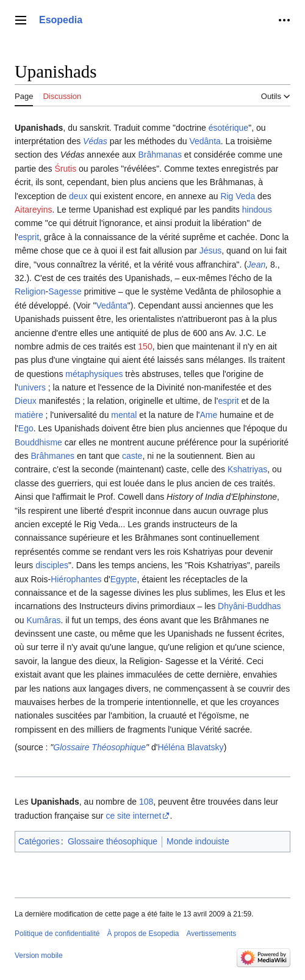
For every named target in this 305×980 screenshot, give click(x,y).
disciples (52, 565)
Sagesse (65, 291)
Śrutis (65, 169)
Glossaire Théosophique (99, 747)
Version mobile (39, 956)
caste (132, 456)
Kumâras (43, 620)
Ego (26, 428)
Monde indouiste (198, 841)
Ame (208, 415)
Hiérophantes (76, 579)
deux (78, 196)
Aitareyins (33, 210)
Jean (256, 265)
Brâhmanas (160, 155)
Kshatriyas (247, 469)
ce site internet (133, 816)
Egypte (124, 579)
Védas (95, 141)
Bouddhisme (38, 442)
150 (145, 346)
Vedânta (205, 141)
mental (124, 415)
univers (32, 387)
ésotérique (228, 128)
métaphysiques (94, 374)
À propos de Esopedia (143, 934)
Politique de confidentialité (57, 934)
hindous (257, 210)
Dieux (26, 401)
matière (29, 415)
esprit (29, 237)
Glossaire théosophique (113, 841)
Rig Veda (238, 196)
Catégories (39, 841)
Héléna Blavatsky (190, 747)
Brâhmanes (52, 456)
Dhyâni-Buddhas (249, 606)
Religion (30, 291)
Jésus (211, 250)
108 (146, 802)
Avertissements (212, 934)
